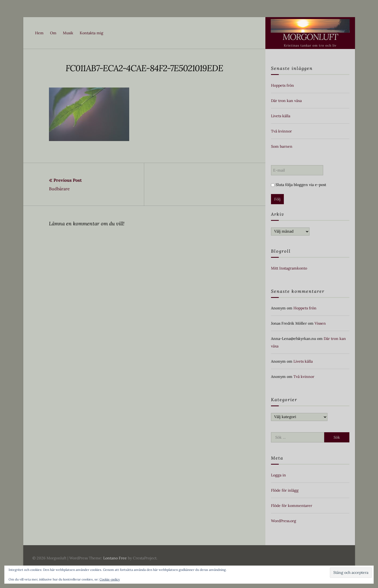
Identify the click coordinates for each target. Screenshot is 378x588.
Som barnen (282, 146)
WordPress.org (284, 521)
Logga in (278, 475)
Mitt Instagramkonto (289, 268)
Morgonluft (310, 37)
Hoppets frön (282, 85)
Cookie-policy (110, 579)
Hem (39, 33)
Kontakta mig (91, 33)
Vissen (320, 323)
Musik (68, 33)
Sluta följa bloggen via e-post (299, 185)
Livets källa (281, 116)
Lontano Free (115, 558)
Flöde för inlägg (285, 490)
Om (53, 33)
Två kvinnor (281, 131)
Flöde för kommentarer (292, 506)
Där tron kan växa (286, 101)
